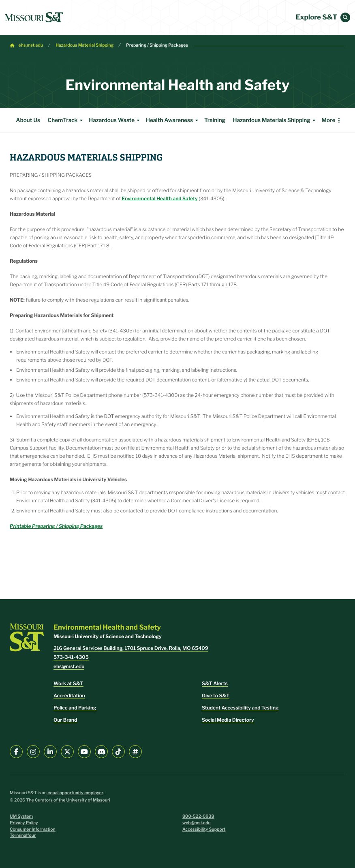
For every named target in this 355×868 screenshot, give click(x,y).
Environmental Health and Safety (159, 198)
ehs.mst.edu (31, 45)
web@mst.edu (197, 823)
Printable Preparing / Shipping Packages (56, 526)
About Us (28, 120)
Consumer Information (33, 829)
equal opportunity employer (75, 793)
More (328, 120)
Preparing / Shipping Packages (157, 45)
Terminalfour (23, 835)
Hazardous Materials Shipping (275, 120)
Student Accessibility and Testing (240, 708)
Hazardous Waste (115, 120)
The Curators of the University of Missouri (68, 800)
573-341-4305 (71, 657)
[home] (34, 17)
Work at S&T (68, 683)
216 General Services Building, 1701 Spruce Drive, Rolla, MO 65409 (131, 648)
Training (215, 120)
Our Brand (65, 720)
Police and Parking (75, 708)
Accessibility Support (204, 829)
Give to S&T (216, 695)
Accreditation (69, 695)
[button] (345, 17)
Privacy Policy (24, 823)
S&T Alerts (215, 683)
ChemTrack (66, 120)
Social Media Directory (228, 720)
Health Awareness (173, 120)
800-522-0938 (198, 816)
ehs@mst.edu (69, 666)
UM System (21, 816)
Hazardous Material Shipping (84, 45)
